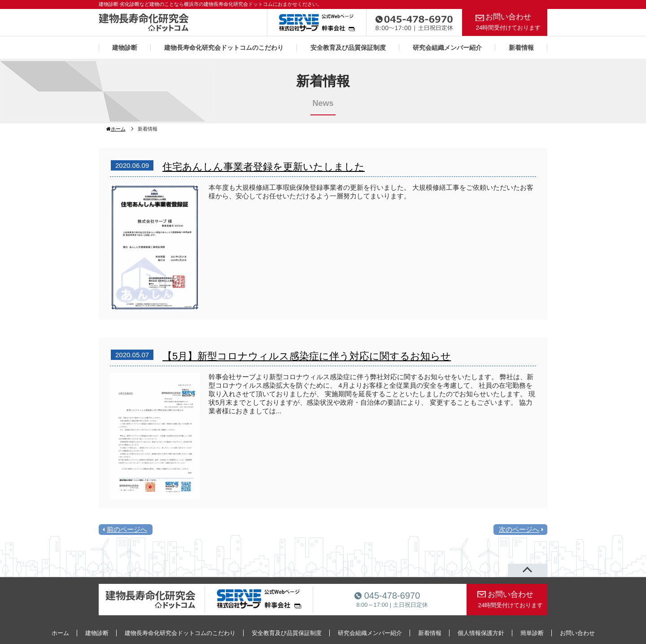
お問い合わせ (508, 22)
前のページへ (127, 529)
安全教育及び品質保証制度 (348, 48)
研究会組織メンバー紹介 (447, 48)
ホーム (116, 129)
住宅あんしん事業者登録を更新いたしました (264, 167)
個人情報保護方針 (481, 633)
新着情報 (521, 48)
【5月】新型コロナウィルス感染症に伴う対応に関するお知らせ (307, 356)
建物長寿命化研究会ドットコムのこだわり (224, 48)
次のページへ (519, 529)
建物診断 (125, 48)
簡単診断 (532, 633)
